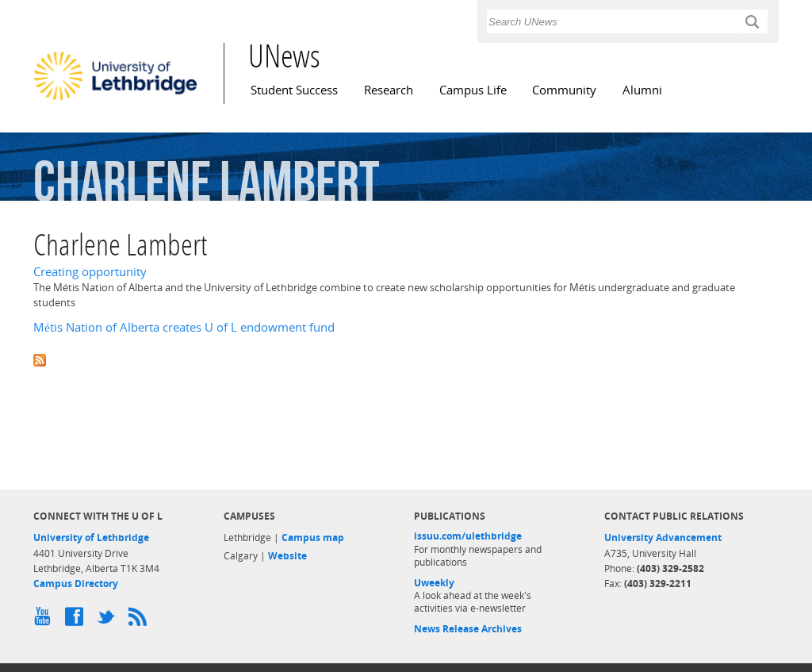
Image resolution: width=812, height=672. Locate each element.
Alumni (642, 90)
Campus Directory (76, 584)
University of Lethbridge (91, 538)
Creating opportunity (90, 272)
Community (564, 90)
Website (287, 556)
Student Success (294, 90)
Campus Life (473, 90)
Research (389, 90)
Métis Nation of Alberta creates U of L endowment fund (184, 327)
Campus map (313, 538)
